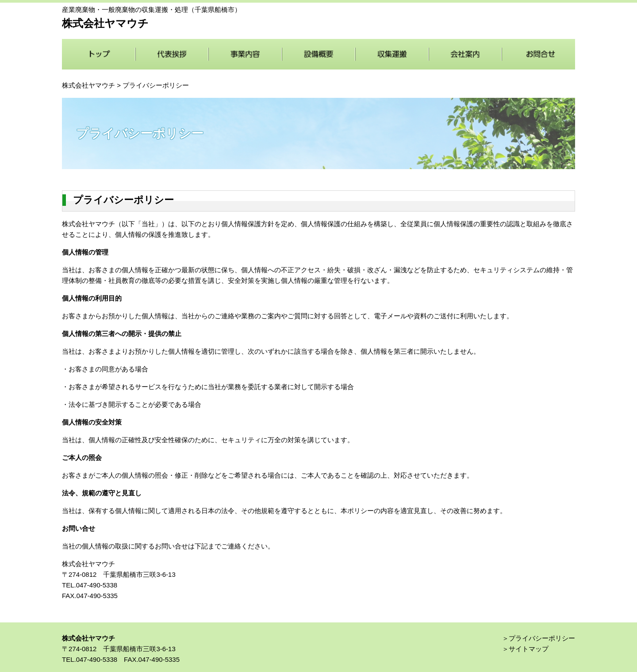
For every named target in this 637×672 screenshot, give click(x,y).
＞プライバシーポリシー (539, 638)
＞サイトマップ (525, 649)
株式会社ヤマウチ (88, 85)
